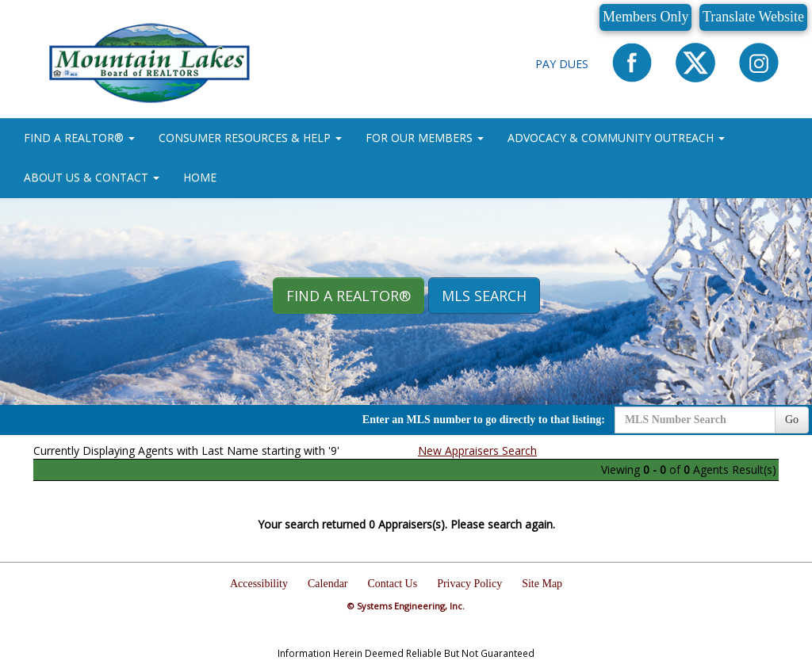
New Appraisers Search (477, 450)
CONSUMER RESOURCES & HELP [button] (250, 137)
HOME (200, 177)
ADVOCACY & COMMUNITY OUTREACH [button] (616, 137)
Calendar (328, 584)
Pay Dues (562, 64)
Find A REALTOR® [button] (349, 296)
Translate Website (753, 17)
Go (792, 420)
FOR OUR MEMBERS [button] (425, 137)
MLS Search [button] (484, 296)
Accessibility (259, 584)
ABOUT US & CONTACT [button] (92, 177)
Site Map (542, 584)
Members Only (645, 17)
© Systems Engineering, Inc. (406, 606)
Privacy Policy (469, 584)
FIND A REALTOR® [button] (79, 137)
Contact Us (393, 584)
